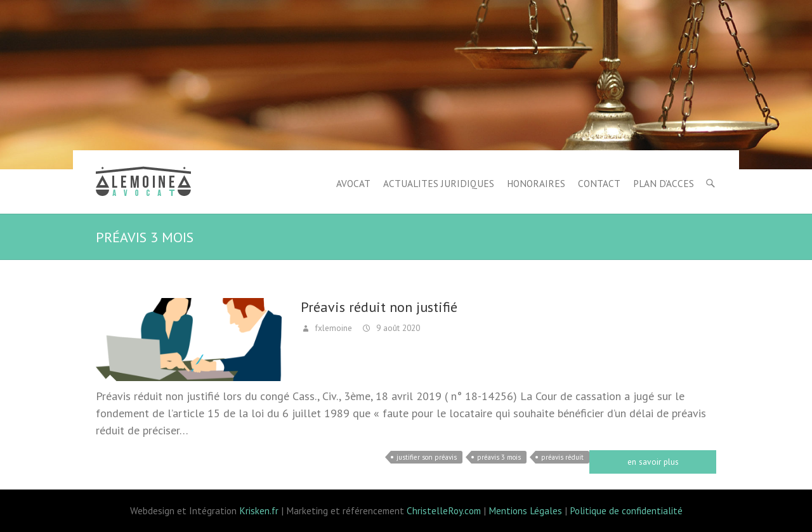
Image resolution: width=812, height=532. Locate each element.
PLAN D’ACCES (664, 183)
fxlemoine (332, 328)
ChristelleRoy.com (444, 510)
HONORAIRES (536, 183)
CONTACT (599, 183)
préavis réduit (562, 457)
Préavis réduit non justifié (379, 307)
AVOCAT (353, 183)
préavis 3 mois (499, 457)
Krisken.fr (259, 510)
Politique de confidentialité (626, 510)
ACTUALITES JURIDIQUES (439, 183)
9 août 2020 (397, 328)
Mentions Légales (525, 510)
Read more (653, 462)
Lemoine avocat (143, 183)
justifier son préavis (427, 457)
